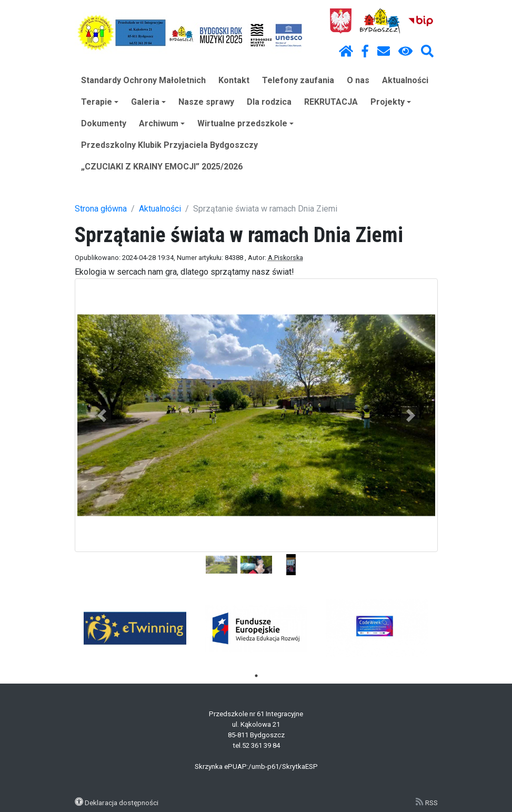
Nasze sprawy (206, 102)
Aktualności (405, 80)
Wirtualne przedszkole (245, 123)
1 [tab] (256, 676)
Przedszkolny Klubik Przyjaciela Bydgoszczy (169, 145)
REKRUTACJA (331, 102)
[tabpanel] (135, 628)
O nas (358, 80)
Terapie (100, 102)
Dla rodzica (269, 102)
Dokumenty (104, 123)
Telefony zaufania (298, 80)
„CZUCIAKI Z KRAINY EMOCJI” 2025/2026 (162, 167)
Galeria (148, 102)
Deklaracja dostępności (122, 803)
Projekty (391, 102)
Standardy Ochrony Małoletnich (143, 80)
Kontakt (234, 80)
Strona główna (101, 209)
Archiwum (162, 123)
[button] (102, 415)
